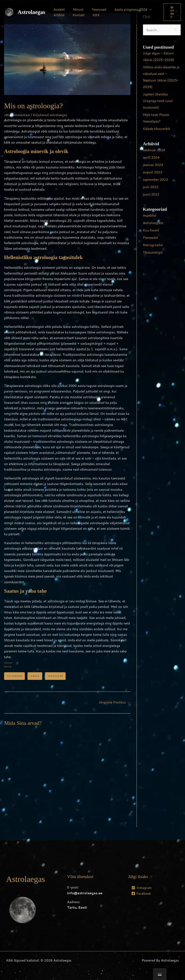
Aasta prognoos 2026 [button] (125, 9)
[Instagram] (142, 888)
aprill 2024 (151, 157)
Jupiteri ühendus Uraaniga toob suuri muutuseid (158, 101)
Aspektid (150, 215)
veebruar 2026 (154, 150)
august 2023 (153, 172)
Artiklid (58, 15)
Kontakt (76, 15)
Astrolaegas (31, 12)
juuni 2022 (151, 194)
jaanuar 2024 (153, 165)
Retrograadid (153, 245)
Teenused (95, 9)
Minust (76, 9)
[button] (172, 12)
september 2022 (156, 179)
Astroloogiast (153, 223)
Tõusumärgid (153, 252)
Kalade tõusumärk (157, 129)
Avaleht (58, 9)
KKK (92, 15)
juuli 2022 (151, 187)
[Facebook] (141, 893)
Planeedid (150, 237)
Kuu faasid (151, 230)
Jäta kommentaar (17, 115)
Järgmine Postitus (114, 702)
